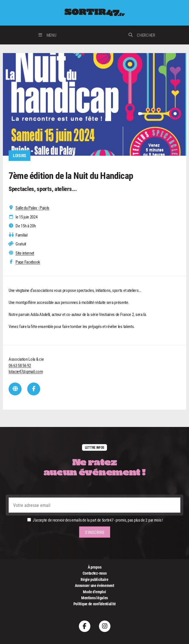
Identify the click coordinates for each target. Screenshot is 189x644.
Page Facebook (28, 262)
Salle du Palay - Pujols (32, 208)
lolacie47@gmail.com (26, 371)
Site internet (25, 253)
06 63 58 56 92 (20, 365)
